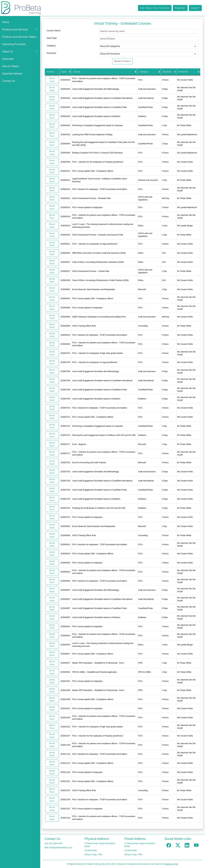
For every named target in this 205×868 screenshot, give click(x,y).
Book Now (52, 80)
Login (194, 8)
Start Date (52, 38)
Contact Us (9, 81)
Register (180, 8)
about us (169, 864)
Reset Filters (123, 61)
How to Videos (10, 66)
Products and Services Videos (19, 37)
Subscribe (8, 59)
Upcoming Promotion (14, 44)
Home (6, 22)
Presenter (51, 53)
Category (51, 46)
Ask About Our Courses (155, 8)
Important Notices (12, 74)
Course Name (53, 31)
